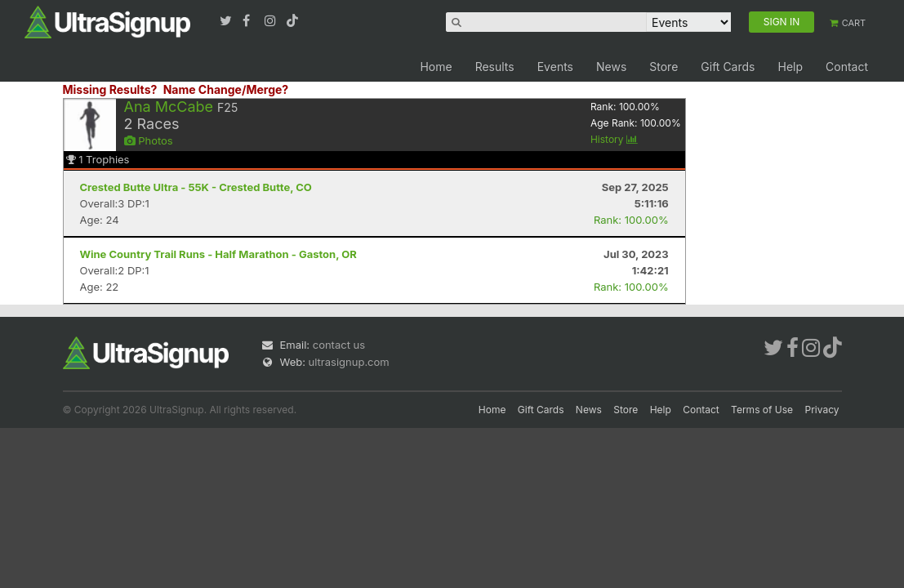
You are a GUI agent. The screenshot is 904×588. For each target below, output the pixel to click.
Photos (149, 140)
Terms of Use (762, 410)
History (614, 139)
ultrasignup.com (349, 362)
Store (664, 67)
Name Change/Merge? (226, 89)
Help (790, 67)
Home (436, 67)
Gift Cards (728, 67)
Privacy (822, 410)
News (611, 67)
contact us (339, 345)
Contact (847, 67)
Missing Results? (110, 89)
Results (495, 67)
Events (555, 67)
